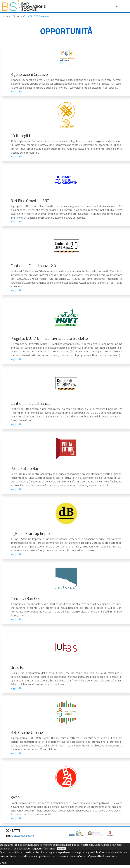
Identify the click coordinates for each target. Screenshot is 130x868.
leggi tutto (16, 91)
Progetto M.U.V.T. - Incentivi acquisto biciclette (49, 338)
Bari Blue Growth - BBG (30, 201)
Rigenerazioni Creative (29, 74)
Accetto (61, 849)
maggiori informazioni (43, 848)
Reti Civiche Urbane (27, 732)
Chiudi (3, 863)
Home (6, 16)
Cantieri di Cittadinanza (30, 403)
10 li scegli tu (22, 136)
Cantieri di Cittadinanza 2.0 (33, 266)
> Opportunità (18, 16)
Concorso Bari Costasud (30, 598)
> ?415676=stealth (38, 16)
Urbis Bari (19, 667)
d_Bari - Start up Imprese (32, 533)
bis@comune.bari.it (23, 836)
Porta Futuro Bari (25, 468)
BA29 (15, 797)
